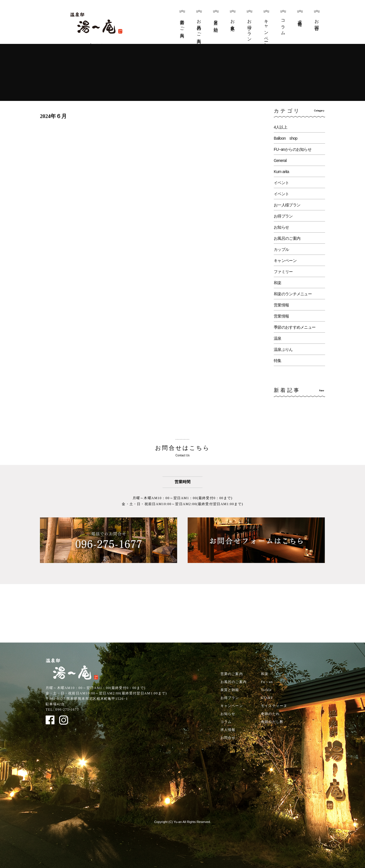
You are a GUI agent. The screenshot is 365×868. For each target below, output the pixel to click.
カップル (281, 249)
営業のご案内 (182, 24)
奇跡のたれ (270, 714)
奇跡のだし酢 (272, 722)
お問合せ (317, 23)
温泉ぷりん (283, 349)
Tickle (266, 690)
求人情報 (300, 18)
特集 (278, 361)
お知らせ (281, 227)
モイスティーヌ (274, 706)
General (280, 160)
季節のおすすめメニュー (295, 327)
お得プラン (250, 28)
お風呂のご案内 (199, 27)
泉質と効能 (216, 21)
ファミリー (283, 272)
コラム (283, 25)
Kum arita (281, 172)
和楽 (278, 283)
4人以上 (280, 127)
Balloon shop (286, 138)
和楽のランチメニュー (293, 294)
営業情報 (281, 305)
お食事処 (233, 21)
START (267, 698)
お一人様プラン (287, 205)
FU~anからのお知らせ (293, 149)
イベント (281, 183)
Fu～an (267, 682)
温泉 (278, 338)
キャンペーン (266, 31)
